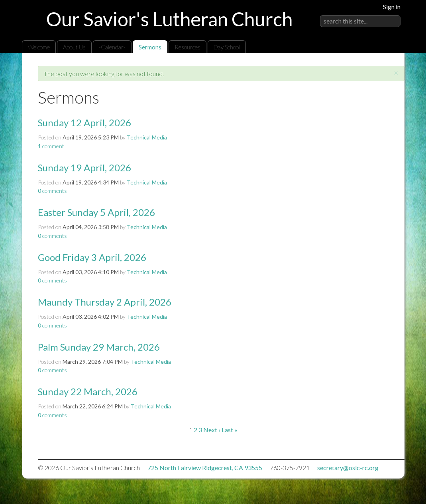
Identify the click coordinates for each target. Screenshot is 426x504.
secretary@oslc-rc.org (348, 468)
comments (52, 191)
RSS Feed (383, 71)
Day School (227, 47)
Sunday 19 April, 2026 (84, 168)
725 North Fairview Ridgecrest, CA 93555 (205, 468)
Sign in (392, 7)
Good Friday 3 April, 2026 (92, 257)
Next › (212, 430)
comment (51, 146)
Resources (187, 47)
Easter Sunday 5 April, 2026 (96, 212)
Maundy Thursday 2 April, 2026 (105, 302)
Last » (230, 430)
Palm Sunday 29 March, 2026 (99, 347)
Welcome (39, 47)
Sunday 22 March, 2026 (88, 391)
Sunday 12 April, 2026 (84, 123)
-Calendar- (112, 47)
